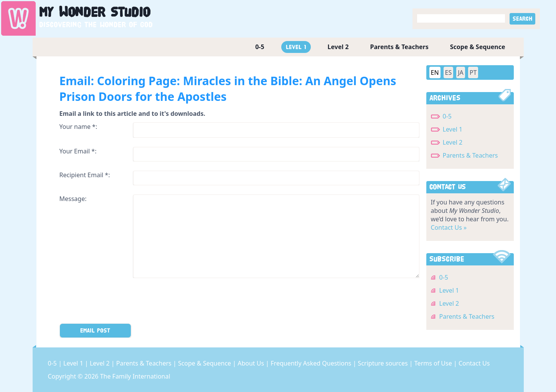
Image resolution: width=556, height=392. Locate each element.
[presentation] (118, 302)
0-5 (260, 47)
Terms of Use (434, 363)
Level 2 (338, 47)
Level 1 (296, 47)
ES (449, 72)
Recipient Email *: (85, 175)
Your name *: (78, 127)
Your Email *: (78, 151)
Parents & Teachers (399, 47)
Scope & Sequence (478, 47)
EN (435, 72)
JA (461, 72)
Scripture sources (384, 363)
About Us (252, 363)
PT (473, 72)
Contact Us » (449, 227)
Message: (73, 199)
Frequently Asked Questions (312, 363)
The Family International (135, 376)
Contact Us (474, 363)
